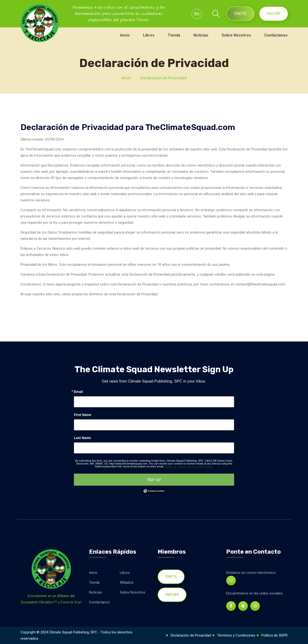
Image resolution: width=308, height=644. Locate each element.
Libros (149, 35)
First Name (83, 415)
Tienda (174, 35)
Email (78, 392)
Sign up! (154, 480)
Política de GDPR (274, 635)
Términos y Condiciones (236, 635)
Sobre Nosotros (236, 35)
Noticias (201, 35)
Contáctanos (276, 35)
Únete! (241, 14)
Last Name (82, 438)
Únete (171, 577)
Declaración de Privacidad (163, 78)
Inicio (125, 35)
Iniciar (274, 14)
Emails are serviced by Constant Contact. (189, 466)
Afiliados (127, 582)
